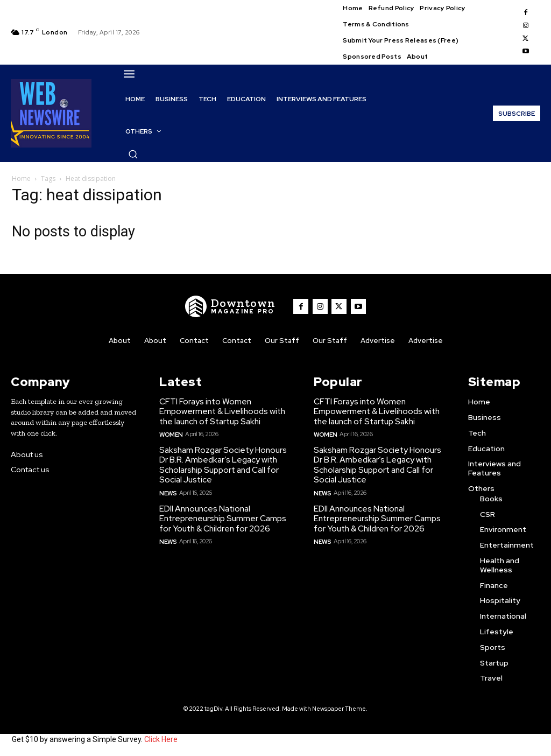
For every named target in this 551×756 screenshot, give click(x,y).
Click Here (161, 739)
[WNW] (232, 306)
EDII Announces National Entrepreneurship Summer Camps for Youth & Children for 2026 (222, 516)
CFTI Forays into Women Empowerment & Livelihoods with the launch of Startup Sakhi (221, 411)
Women (171, 433)
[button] (133, 154)
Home (21, 178)
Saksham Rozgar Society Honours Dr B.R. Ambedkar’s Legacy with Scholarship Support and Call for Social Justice (222, 463)
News (168, 490)
